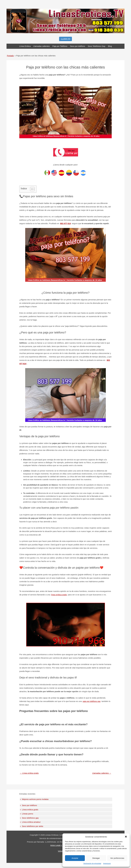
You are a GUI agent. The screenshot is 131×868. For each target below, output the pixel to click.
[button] (126, 837)
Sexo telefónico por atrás (32, 826)
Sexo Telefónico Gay (97, 46)
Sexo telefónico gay (30, 818)
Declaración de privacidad (92, 864)
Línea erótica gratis (29, 773)
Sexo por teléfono (78, 46)
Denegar (96, 858)
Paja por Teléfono (60, 46)
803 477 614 (65, 223)
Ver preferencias (117, 858)
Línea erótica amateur (31, 822)
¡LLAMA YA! (66, 39)
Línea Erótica (25, 46)
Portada (10, 56)
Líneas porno (28, 814)
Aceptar (75, 858)
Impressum (107, 864)
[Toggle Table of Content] (31, 189)
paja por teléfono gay (92, 701)
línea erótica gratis (59, 595)
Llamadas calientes (41, 46)
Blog (110, 46)
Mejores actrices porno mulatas (35, 799)
